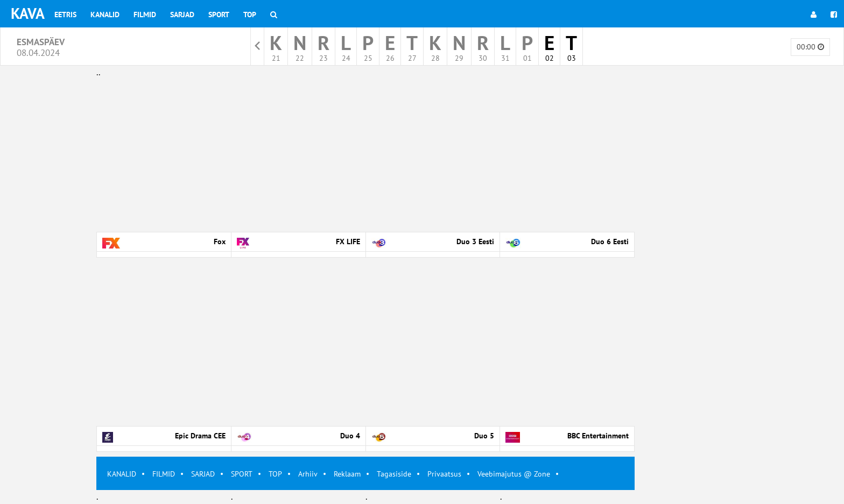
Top (250, 15)
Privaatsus (444, 474)
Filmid (145, 15)
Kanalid (105, 15)
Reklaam (347, 474)
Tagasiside (394, 474)
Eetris (65, 15)
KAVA (28, 13)
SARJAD (203, 474)
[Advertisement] (365, 155)
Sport (219, 15)
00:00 (810, 47)
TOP (275, 474)
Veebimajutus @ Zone (514, 474)
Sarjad (182, 15)
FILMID (164, 474)
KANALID (122, 474)
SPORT (242, 474)
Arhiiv (308, 474)
